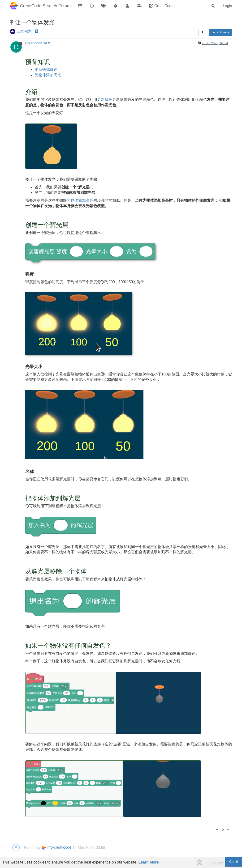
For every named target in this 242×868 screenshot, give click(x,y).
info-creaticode (57, 847)
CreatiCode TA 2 (38, 43)
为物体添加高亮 (80, 200)
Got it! (234, 862)
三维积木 (24, 31)
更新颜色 (105, 100)
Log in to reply (221, 32)
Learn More (148, 862)
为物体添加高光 (48, 75)
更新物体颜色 (46, 70)
